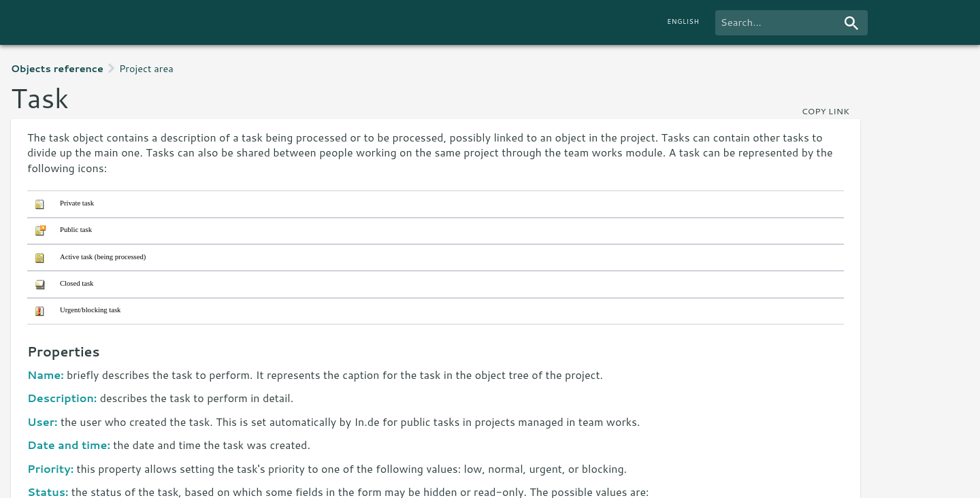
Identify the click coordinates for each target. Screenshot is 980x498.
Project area (146, 68)
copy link (826, 111)
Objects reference (57, 68)
